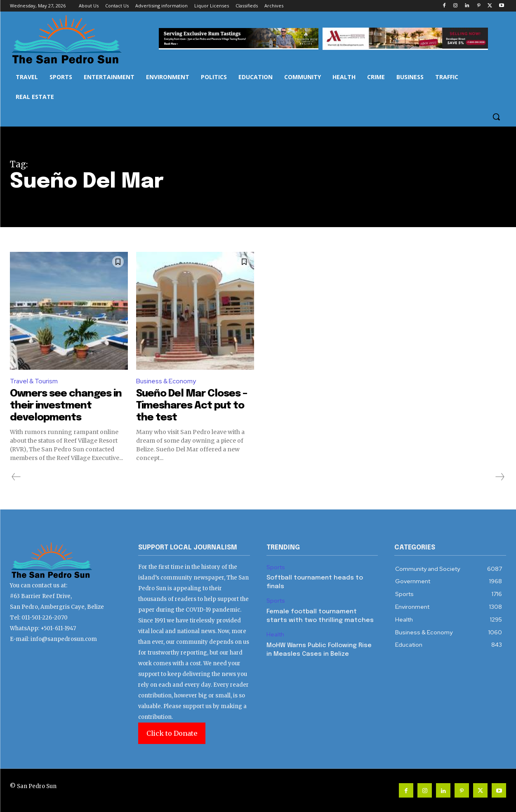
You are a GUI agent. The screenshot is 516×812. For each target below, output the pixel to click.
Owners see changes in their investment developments (64, 406)
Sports (276, 567)
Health (275, 635)
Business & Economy (167, 381)
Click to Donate (172, 733)
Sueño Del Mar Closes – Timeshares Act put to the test (192, 406)
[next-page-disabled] (500, 477)
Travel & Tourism (34, 381)
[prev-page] (16, 477)
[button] (496, 117)
